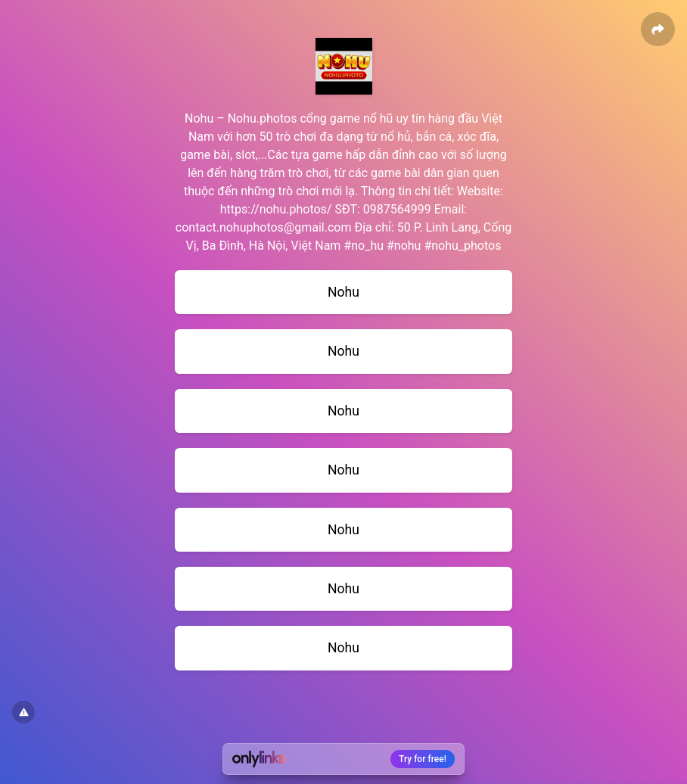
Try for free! (423, 759)
